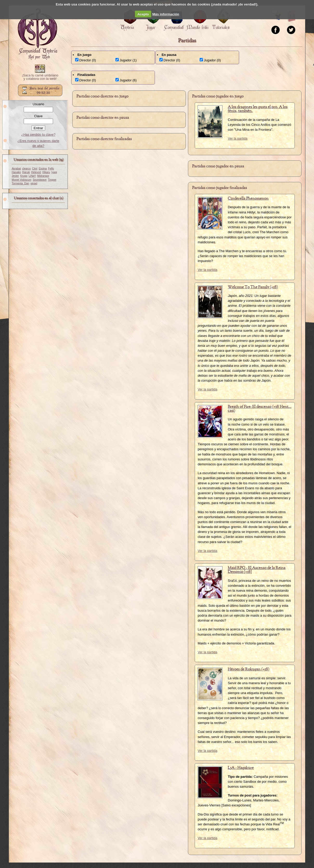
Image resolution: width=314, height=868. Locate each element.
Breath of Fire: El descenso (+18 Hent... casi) (260, 409)
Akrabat (16, 169)
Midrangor (43, 176)
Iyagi (54, 172)
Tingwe (52, 180)
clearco (26, 169)
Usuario (38, 104)
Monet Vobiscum (22, 180)
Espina (43, 169)
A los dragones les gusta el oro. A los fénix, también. (258, 109)
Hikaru (46, 172)
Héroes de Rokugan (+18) (248, 669)
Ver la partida (237, 138)
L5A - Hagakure (241, 768)
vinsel (34, 183)
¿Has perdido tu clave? (38, 135)
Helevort (36, 172)
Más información (166, 14)
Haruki (26, 172)
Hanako (16, 172)
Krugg (24, 176)
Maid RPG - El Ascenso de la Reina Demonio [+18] (257, 570)
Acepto (143, 14)
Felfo (51, 169)
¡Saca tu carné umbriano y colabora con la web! (40, 77)
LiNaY (32, 176)
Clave (38, 116)
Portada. (37, 34)
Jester (15, 176)
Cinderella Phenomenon (248, 199)
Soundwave (40, 180)
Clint (35, 169)
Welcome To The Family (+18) (253, 287)
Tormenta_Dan (20, 183)
